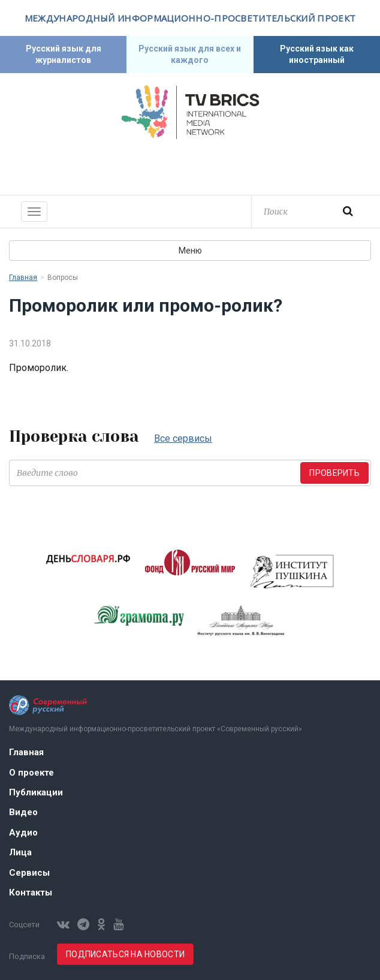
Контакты (31, 892)
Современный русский (190, 165)
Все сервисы (183, 438)
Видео (23, 812)
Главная (23, 278)
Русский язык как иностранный (317, 54)
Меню (190, 251)
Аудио (23, 833)
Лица (20, 852)
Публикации (36, 792)
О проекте (31, 773)
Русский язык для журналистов (64, 54)
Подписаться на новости (125, 954)
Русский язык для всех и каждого (190, 54)
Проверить (334, 473)
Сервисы (29, 873)
